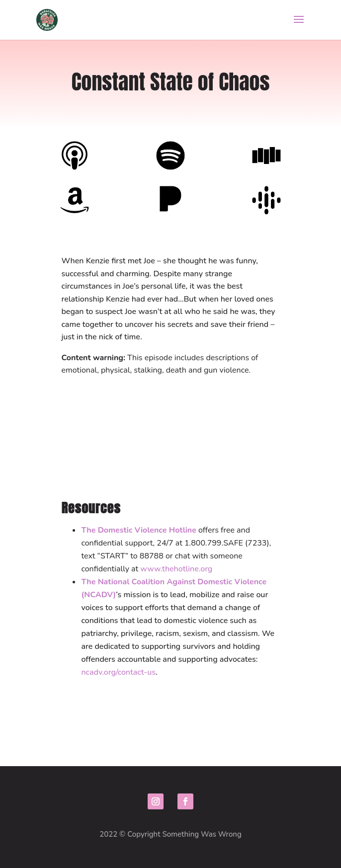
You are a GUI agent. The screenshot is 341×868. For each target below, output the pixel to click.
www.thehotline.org (176, 569)
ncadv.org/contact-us (118, 672)
